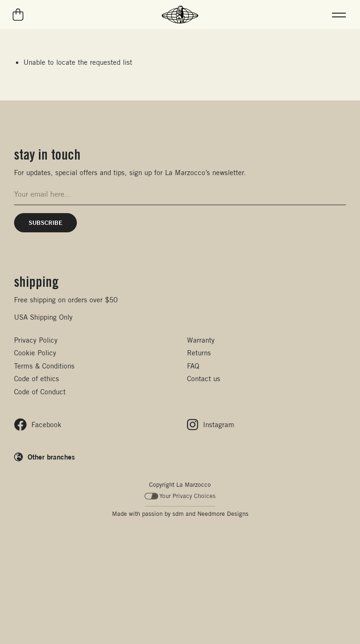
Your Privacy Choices (180, 496)
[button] (339, 15)
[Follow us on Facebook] (38, 425)
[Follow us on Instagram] (211, 425)
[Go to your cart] (19, 15)
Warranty (201, 340)
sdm (178, 514)
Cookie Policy (35, 353)
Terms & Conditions (44, 366)
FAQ (193, 366)
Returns (199, 353)
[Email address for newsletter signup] (180, 194)
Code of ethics (37, 379)
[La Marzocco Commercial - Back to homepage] (180, 15)
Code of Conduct (40, 392)
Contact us (204, 379)
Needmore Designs (223, 514)
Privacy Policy (36, 340)
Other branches (51, 457)
